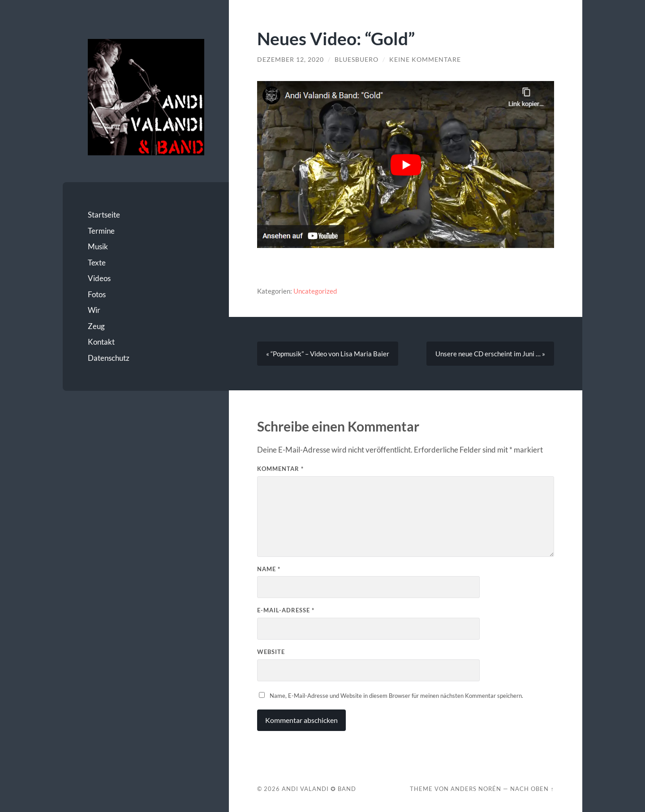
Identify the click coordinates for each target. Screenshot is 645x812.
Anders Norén (476, 789)
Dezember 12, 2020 (290, 60)
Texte (97, 263)
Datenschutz (109, 358)
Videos (99, 278)
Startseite (104, 215)
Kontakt (101, 342)
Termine (101, 231)
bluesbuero (357, 60)
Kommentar (280, 469)
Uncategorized (315, 291)
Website (271, 652)
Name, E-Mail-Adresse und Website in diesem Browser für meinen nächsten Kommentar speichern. (396, 696)
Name (269, 569)
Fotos (97, 294)
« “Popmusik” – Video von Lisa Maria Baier (328, 354)
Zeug (96, 326)
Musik (98, 246)
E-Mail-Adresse (286, 610)
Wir (94, 310)
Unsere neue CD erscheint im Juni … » (490, 354)
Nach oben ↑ (532, 789)
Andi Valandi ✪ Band (319, 789)
